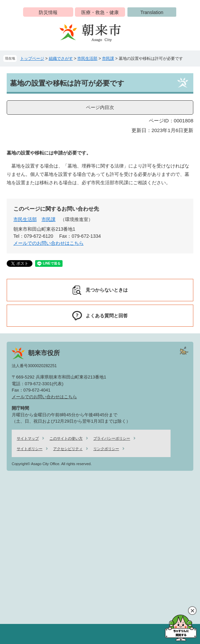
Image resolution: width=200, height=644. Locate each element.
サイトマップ (28, 438)
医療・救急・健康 (100, 12)
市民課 (108, 59)
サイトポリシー (30, 449)
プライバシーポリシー (112, 438)
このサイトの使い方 (66, 438)
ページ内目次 (100, 107)
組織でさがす (61, 59)
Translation (152, 12)
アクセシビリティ (68, 449)
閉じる (192, 611)
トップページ (32, 59)
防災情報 (48, 12)
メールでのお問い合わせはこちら (48, 243)
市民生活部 (87, 59)
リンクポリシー (106, 449)
